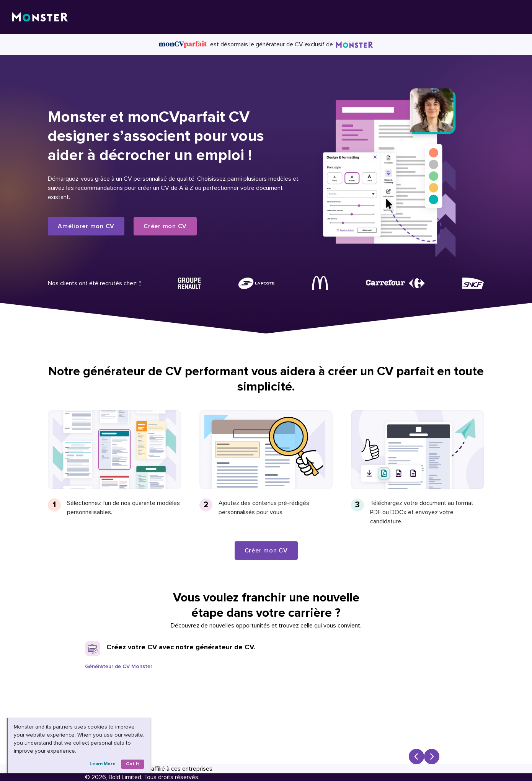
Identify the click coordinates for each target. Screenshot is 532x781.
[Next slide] (432, 756)
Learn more (103, 764)
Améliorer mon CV (86, 226)
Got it (133, 764)
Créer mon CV (165, 226)
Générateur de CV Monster (119, 666)
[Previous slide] (416, 756)
